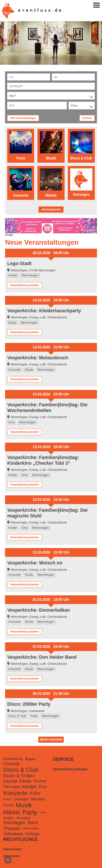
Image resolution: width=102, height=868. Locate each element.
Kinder (13, 275)
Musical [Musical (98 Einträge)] (8, 805)
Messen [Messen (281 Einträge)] (38, 799)
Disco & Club (17, 716)
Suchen (87, 118)
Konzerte (14, 370)
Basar (12, 323)
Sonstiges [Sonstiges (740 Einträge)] (14, 823)
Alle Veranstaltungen (23, 118)
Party (34, 716)
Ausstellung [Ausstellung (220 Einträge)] (13, 759)
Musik (29, 370)
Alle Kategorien (51, 210)
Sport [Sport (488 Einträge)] (33, 822)
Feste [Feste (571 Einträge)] (25, 781)
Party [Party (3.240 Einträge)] (30, 812)
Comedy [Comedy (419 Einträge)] (11, 764)
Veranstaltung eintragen (70, 769)
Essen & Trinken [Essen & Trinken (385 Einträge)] (19, 776)
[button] (8, 860)
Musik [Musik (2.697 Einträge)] (24, 805)
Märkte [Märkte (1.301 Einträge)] (12, 812)
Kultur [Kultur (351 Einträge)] (35, 793)
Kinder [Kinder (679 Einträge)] (30, 787)
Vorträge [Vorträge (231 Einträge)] (33, 834)
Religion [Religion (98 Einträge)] (9, 818)
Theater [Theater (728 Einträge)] (12, 828)
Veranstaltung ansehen (24, 285)
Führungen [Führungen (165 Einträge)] (12, 787)
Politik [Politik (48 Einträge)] (43, 812)
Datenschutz (12, 849)
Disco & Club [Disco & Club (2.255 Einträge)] (21, 770)
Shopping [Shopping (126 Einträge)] (23, 818)
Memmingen (30, 275)
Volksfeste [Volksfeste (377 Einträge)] (13, 834)
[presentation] (5, 43)
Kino (11, 422)
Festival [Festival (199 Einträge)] (40, 781)
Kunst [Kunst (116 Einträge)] (7, 799)
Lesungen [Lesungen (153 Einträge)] (21, 799)
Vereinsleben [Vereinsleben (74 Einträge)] (31, 828)
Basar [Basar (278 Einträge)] (30, 759)
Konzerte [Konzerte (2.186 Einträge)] (15, 793)
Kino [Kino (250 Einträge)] (43, 787)
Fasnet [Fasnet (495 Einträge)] (10, 781)
